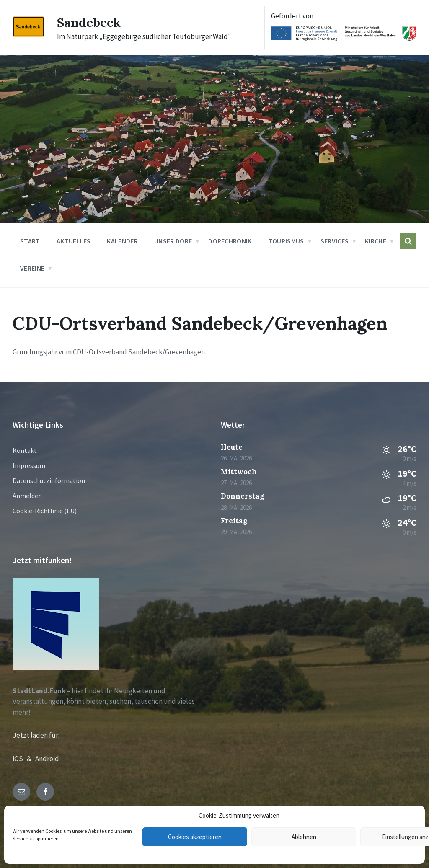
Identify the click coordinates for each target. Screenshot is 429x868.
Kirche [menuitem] (376, 241)
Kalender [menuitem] (122, 241)
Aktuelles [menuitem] (74, 241)
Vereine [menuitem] (32, 268)
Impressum (29, 465)
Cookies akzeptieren (195, 837)
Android (47, 759)
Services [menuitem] (335, 241)
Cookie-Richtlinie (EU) (45, 511)
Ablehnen (304, 837)
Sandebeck (89, 22)
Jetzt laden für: (36, 735)
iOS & (24, 759)
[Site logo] (28, 34)
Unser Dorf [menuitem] (173, 241)
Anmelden (27, 496)
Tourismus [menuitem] (286, 241)
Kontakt (25, 450)
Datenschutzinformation (49, 480)
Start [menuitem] (30, 241)
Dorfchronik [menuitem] (230, 241)
